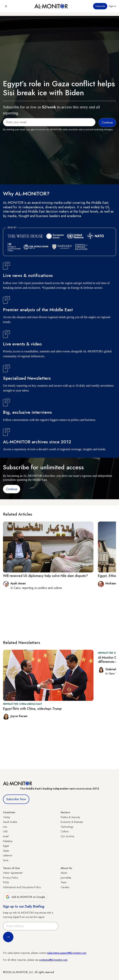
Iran (5, 827)
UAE (5, 831)
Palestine (8, 841)
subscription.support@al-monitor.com (67, 953)
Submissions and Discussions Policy (22, 887)
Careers (65, 887)
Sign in (112, 6)
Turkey (7, 817)
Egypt (6, 846)
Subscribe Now (16, 799)
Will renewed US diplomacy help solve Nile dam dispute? (45, 576)
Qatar (6, 851)
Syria (6, 860)
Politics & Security (70, 817)
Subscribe (100, 6)
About (64, 873)
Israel (6, 836)
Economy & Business (72, 822)
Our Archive (67, 836)
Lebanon (8, 855)
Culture (65, 831)
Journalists (66, 878)
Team (64, 882)
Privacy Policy (11, 878)
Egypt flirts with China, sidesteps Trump (32, 709)
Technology (67, 827)
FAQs (6, 882)
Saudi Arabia (10, 822)
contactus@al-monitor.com (53, 960)
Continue (12, 489)
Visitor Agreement (13, 873)
